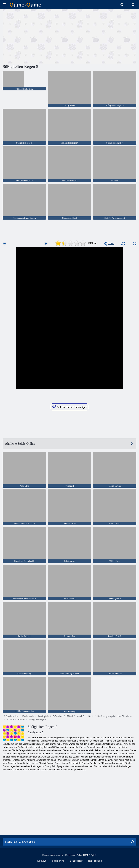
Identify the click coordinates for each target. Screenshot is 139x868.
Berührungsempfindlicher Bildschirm (114, 716)
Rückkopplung (95, 861)
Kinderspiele (28, 716)
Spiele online (12, 716)
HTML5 (10, 719)
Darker (109, 244)
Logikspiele (43, 716)
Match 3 (80, 716)
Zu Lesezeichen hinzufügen (69, 407)
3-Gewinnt (57, 716)
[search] (133, 842)
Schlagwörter (76, 861)
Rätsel (69, 716)
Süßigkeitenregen (37, 719)
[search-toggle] (122, 5)
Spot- (90, 716)
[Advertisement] (36, 36)
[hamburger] (4, 5)
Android (21, 719)
